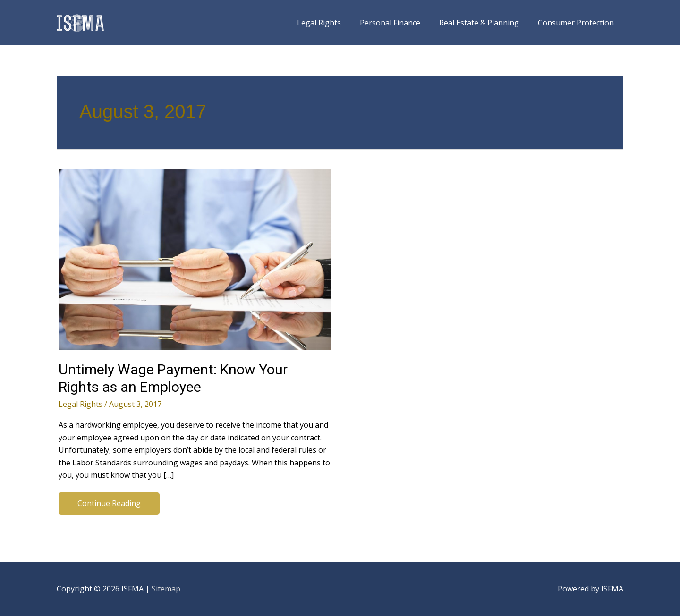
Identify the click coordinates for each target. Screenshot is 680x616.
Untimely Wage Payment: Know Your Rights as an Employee (173, 378)
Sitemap (166, 589)
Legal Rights (81, 404)
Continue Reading (109, 505)
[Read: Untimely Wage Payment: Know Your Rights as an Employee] (195, 258)
